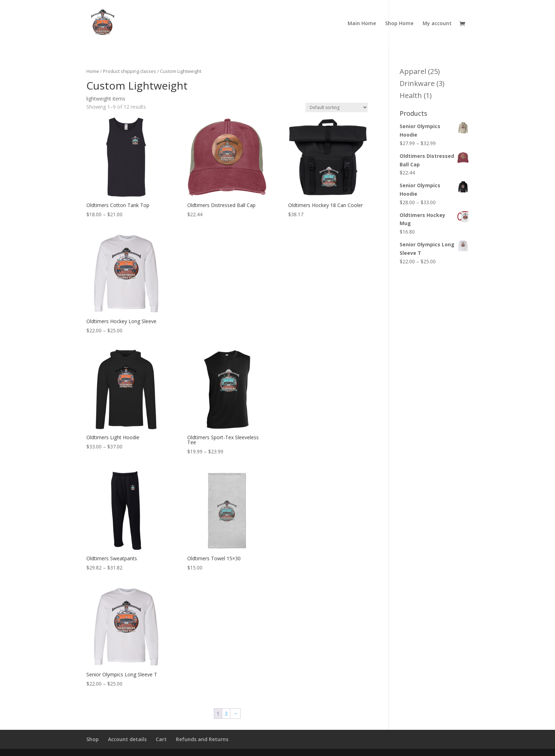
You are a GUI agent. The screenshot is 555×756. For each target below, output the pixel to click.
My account (437, 24)
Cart (161, 739)
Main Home (362, 24)
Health (411, 95)
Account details (127, 739)
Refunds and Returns (202, 739)
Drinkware (417, 83)
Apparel (413, 71)
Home (93, 71)
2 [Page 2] (226, 713)
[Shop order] (337, 107)
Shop (93, 739)
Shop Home (399, 24)
